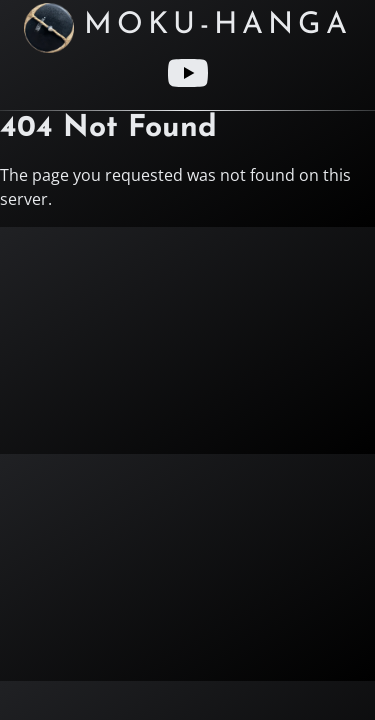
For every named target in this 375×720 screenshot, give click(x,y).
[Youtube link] (188, 73)
